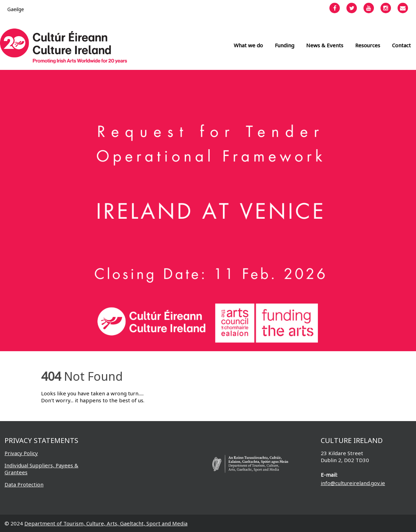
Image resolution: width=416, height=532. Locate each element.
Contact (401, 45)
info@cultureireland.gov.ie (353, 483)
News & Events (325, 45)
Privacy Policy (21, 453)
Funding (285, 45)
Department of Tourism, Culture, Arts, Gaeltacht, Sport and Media (106, 523)
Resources (368, 45)
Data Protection (24, 484)
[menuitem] (16, 9)
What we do (248, 45)
